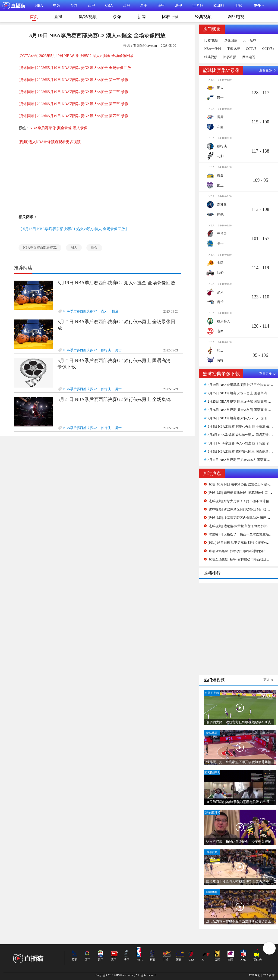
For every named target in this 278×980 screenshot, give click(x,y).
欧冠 (126, 5)
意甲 (144, 5)
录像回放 (231, 41)
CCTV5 (251, 49)
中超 (57, 5)
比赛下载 (170, 17)
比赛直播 (230, 57)
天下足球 (250, 41)
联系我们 (255, 975)
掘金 (94, 248)
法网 (230, 960)
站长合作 (269, 975)
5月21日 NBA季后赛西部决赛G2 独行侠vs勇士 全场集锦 (114, 399)
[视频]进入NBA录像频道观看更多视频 (50, 142)
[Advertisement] (79, 176)
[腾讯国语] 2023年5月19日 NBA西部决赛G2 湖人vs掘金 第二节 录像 (73, 92)
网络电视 (236, 17)
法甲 (179, 5)
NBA (39, 5)
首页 (34, 18)
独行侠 (106, 350)
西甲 (92, 5)
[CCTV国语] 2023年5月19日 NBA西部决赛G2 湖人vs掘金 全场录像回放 (76, 56)
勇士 (118, 350)
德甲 (161, 5)
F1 (203, 960)
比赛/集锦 (211, 41)
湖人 (74, 248)
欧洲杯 (219, 5)
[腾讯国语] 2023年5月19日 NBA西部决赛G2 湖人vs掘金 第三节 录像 (73, 104)
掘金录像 (64, 128)
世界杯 (198, 5)
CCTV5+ (268, 49)
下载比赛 (234, 49)
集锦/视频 (88, 17)
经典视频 (203, 17)
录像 (117, 17)
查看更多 (265, 70)
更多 (267, 680)
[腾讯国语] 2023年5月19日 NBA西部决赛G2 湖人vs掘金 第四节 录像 (73, 116)
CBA (109, 5)
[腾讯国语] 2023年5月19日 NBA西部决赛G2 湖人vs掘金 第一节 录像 (73, 80)
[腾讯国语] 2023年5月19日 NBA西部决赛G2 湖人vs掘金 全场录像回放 (75, 68)
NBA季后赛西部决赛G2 (40, 248)
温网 (217, 960)
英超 (74, 5)
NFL (243, 960)
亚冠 (238, 5)
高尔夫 (258, 960)
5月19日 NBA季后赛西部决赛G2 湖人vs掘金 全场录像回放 (116, 283)
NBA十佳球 (213, 49)
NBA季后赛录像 (43, 128)
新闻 (142, 17)
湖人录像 (80, 128)
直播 (58, 17)
